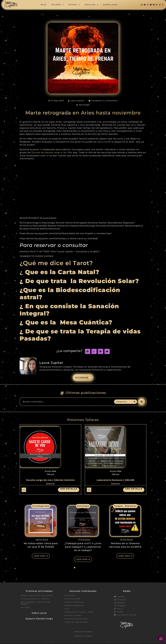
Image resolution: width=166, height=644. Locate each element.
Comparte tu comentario (104, 101)
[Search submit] (142, 402)
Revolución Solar (73, 599)
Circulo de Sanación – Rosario (35, 599)
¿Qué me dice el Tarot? (56, 263)
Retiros (74, 5)
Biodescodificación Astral (77, 619)
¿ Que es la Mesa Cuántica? (67, 322)
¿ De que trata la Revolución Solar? (79, 281)
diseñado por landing (83, 636)
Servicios (91, 5)
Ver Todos (25, 608)
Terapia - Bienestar (125, 506)
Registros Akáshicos (74, 606)
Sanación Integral (73, 616)
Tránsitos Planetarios (75, 602)
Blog (44, 5)
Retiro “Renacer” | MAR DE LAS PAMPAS (35, 603)
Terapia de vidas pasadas (76, 623)
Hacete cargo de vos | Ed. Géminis (37, 596)
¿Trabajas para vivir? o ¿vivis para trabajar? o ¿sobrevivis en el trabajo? (83, 547)
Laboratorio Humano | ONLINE (116, 480)
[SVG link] (11, 5)
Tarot (67, 609)
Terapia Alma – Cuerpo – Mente (79, 612)
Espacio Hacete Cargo (39, 619)
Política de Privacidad (83, 632)
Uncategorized (41, 506)
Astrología (84, 105)
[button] (88, 351)
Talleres (58, 5)
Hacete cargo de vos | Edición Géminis (50, 480)
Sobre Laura (110, 5)
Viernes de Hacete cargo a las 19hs (52, 152)
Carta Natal (70, 596)
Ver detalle (69, 489)
